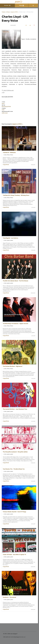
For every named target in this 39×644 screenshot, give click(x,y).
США (3, 110)
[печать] (30, 25)
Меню (22, 5)
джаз (3, 103)
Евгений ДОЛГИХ (6, 107)
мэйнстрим (5, 113)
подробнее (6, 165)
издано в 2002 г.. (15, 12)
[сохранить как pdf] (34, 25)
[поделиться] (26, 25)
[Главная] (19, 2)
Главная (4, 12)
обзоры (8, 12)
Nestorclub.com (22, 637)
